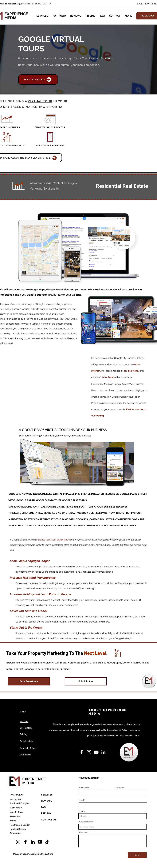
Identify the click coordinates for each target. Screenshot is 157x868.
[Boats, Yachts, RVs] (112, 181)
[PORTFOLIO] (16, 795)
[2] (115, 181)
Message (83, 832)
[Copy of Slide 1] (98, 181)
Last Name (119, 787)
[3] (143, 181)
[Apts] (132, 181)
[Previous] (95, 182)
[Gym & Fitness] (17, 812)
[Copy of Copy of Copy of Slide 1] (126, 181)
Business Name (86, 822)
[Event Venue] (16, 808)
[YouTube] (96, 752)
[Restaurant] (15, 816)
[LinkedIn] (103, 752)
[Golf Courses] (139, 181)
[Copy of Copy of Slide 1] (105, 181)
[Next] (149, 182)
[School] (13, 821)
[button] (42, 16)
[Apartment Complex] (19, 803)
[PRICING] (46, 813)
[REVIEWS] (47, 801)
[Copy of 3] (136, 181)
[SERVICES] (47, 795)
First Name (84, 787)
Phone (82, 811)
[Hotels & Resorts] (18, 829)
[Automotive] (15, 833)
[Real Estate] (15, 800)
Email (81, 800)
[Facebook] (82, 752)
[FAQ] (43, 807)
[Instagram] (89, 752)
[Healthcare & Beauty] (20, 825)
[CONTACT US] (49, 820)
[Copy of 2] (122, 181)
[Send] (137, 855)
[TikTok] (47, 842)
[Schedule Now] (86, 681)
